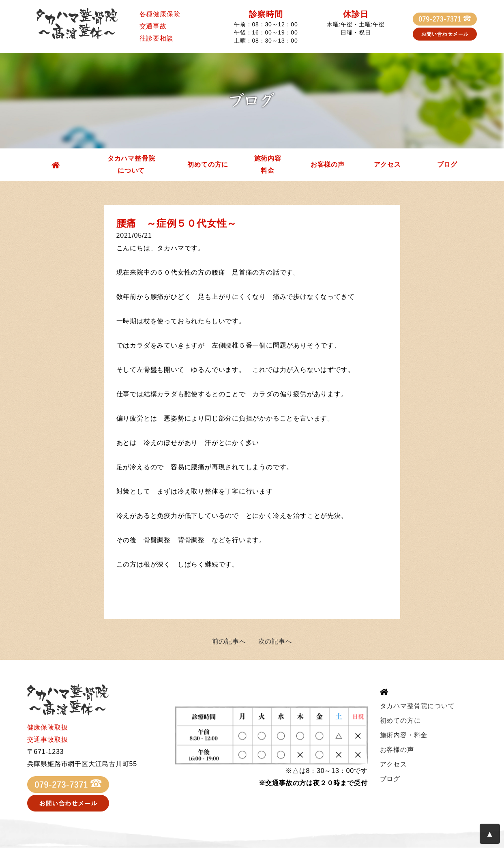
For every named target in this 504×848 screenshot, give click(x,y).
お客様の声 (328, 164)
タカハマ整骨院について (131, 164)
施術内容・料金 (404, 735)
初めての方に (208, 164)
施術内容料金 (268, 164)
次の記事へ (275, 641)
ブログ (447, 164)
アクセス (387, 164)
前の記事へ (229, 641)
